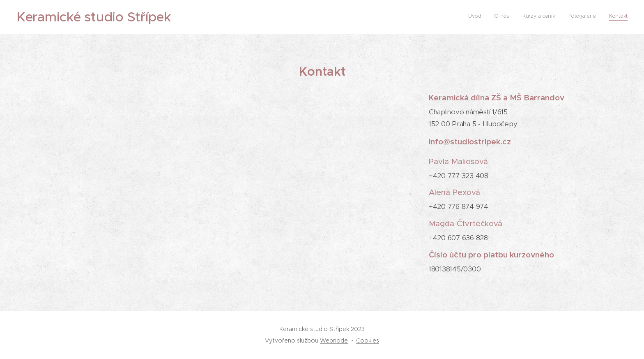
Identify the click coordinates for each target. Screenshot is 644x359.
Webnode (334, 340)
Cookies (368, 340)
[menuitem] (577, 17)
